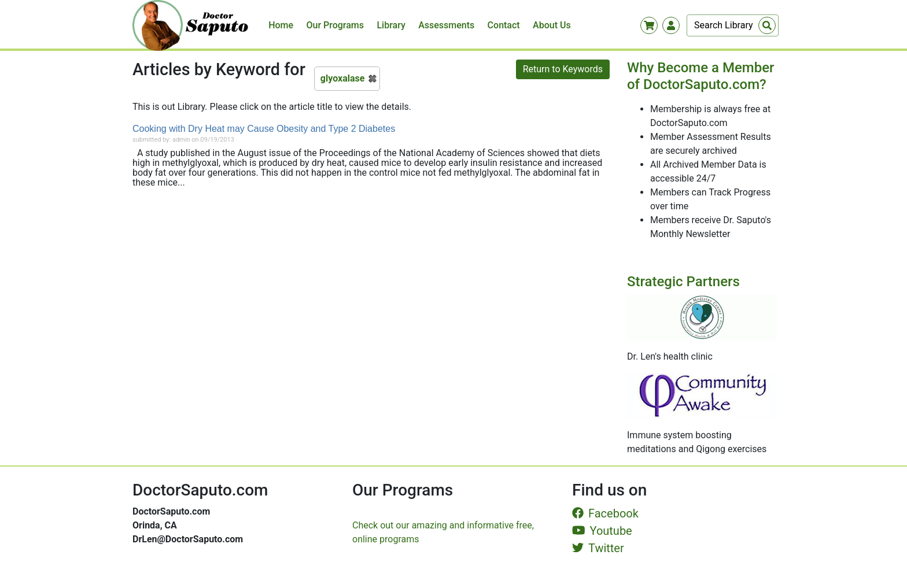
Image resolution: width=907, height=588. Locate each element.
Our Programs (335, 25)
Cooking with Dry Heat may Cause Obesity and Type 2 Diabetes (264, 129)
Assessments (446, 25)
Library (391, 25)
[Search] (733, 25)
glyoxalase (343, 78)
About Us (552, 25)
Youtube (602, 531)
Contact (504, 25)
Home (281, 25)
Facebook (605, 513)
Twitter (598, 548)
